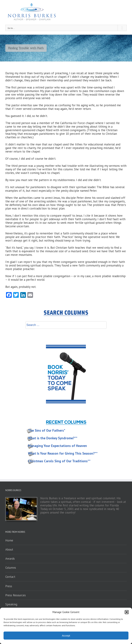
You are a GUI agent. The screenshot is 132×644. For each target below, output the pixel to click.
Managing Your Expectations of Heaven (57, 446)
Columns (11, 568)
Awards (10, 559)
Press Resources (16, 595)
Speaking (11, 604)
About (9, 549)
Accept (66, 636)
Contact (10, 577)
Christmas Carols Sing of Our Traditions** (59, 461)
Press (9, 586)
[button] (127, 612)
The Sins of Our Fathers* (47, 430)
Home (9, 540)
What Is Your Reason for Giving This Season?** (63, 453)
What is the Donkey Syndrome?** (53, 438)
